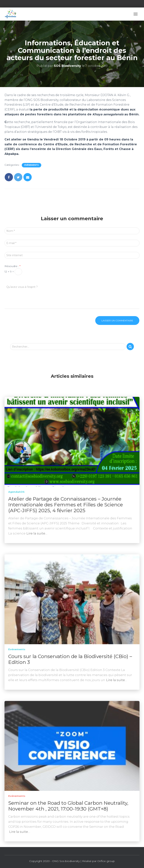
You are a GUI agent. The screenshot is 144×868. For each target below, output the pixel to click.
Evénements (31, 165)
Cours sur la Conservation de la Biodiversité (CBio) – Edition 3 (70, 659)
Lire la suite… (37, 533)
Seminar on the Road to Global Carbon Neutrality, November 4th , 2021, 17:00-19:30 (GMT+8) (68, 806)
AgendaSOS (16, 492)
